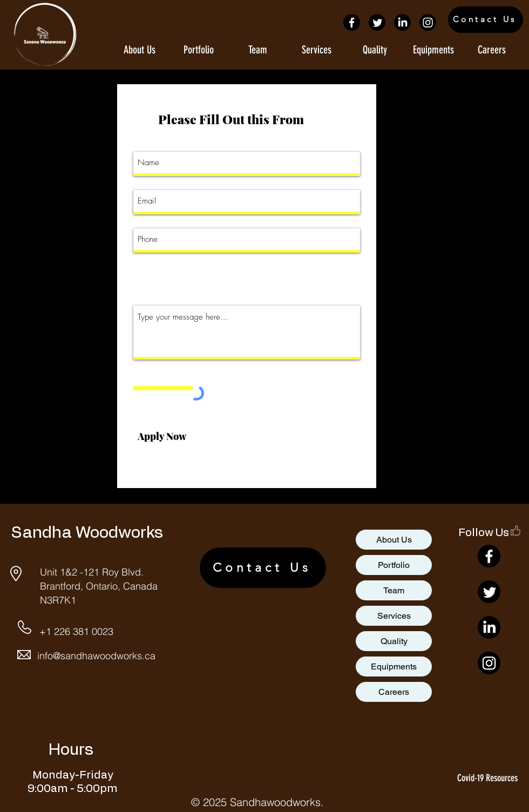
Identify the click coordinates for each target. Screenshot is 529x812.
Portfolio (394, 565)
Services (394, 616)
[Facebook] (352, 22)
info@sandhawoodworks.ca (96, 656)
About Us (394, 540)
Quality (394, 641)
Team (394, 590)
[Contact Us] (486, 20)
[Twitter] (377, 22)
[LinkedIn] (402, 22)
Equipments (394, 666)
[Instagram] (428, 22)
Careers (394, 692)
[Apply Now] (162, 437)
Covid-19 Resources (487, 778)
